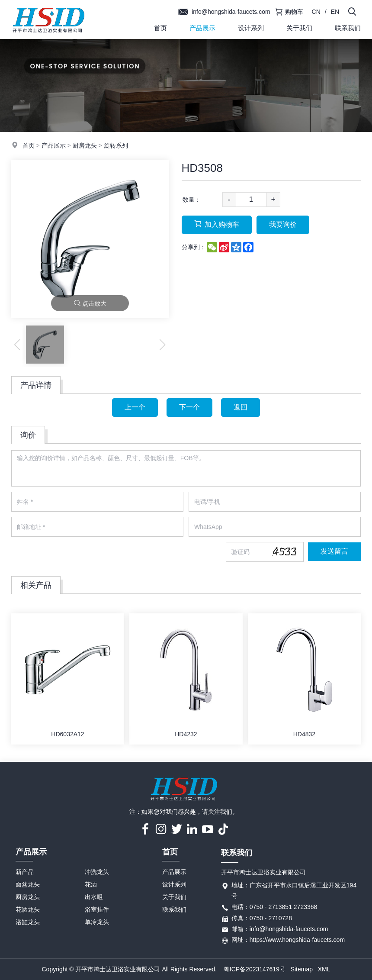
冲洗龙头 (97, 872)
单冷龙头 (97, 922)
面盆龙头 (28, 884)
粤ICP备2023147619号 (255, 969)
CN (316, 12)
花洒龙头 (28, 909)
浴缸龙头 (28, 922)
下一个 (189, 407)
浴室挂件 (97, 909)
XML (324, 969)
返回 (241, 407)
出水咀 (94, 897)
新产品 (25, 872)
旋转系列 (116, 145)
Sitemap (302, 969)
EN (335, 12)
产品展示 (202, 28)
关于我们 (299, 28)
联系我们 (174, 909)
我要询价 (283, 224)
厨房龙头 (85, 145)
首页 (160, 28)
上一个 (135, 407)
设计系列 (251, 28)
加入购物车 (217, 224)
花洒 (91, 884)
